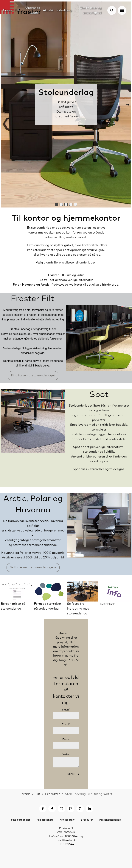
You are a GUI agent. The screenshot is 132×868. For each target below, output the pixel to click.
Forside (25, 794)
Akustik (48, 10)
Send (71, 774)
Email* (66, 725)
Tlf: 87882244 (66, 844)
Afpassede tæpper (32, 10)
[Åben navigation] (122, 10)
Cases (7, 10)
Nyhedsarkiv (67, 820)
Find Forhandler (21, 820)
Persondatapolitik (110, 820)
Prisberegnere (45, 820)
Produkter (53, 794)
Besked (66, 754)
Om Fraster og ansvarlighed (91, 10)
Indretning (64, 10)
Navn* (66, 710)
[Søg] (112, 10)
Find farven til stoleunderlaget (33, 375)
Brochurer (87, 820)
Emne (66, 740)
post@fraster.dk (66, 840)
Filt (38, 794)
